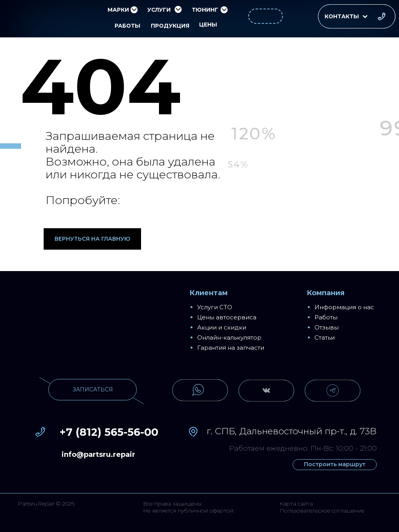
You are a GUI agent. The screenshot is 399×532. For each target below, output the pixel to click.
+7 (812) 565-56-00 (109, 432)
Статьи (325, 337)
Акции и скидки (222, 327)
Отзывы (327, 327)
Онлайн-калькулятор (229, 337)
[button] (357, 16)
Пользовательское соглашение (322, 511)
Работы (326, 317)
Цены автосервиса (227, 317)
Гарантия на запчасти (231, 348)
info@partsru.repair (98, 454)
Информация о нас (344, 307)
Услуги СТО (215, 307)
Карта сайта (296, 504)
